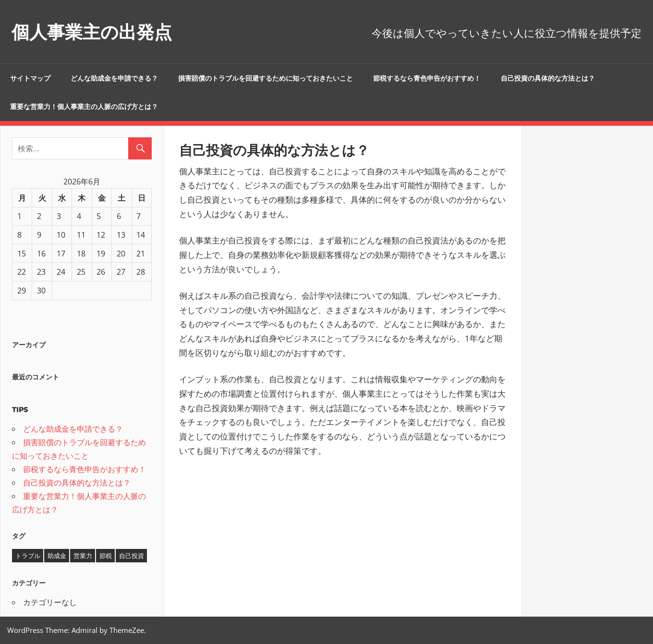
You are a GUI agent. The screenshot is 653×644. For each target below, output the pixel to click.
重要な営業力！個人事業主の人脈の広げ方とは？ (84, 107)
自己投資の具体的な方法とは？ (548, 78)
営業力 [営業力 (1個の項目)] (83, 556)
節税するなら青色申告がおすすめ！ (427, 78)
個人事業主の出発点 (98, 31)
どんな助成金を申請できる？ (114, 78)
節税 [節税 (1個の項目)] (106, 556)
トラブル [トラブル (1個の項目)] (28, 556)
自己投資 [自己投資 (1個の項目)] (132, 556)
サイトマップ (30, 78)
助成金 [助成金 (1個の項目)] (57, 556)
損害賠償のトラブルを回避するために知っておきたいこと (266, 78)
